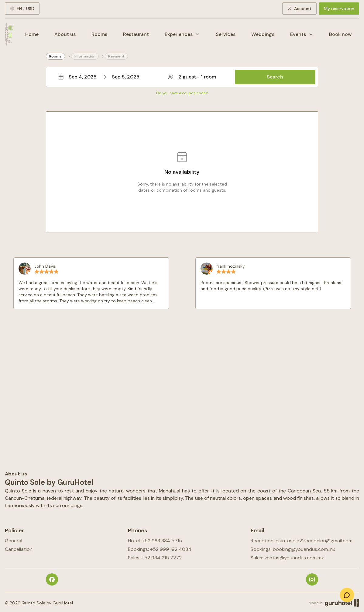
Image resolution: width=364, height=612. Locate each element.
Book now (340, 34)
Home (32, 34)
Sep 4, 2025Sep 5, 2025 (99, 77)
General (14, 541)
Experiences (182, 34)
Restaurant (136, 34)
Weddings (263, 34)
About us (65, 34)
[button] (182, 77)
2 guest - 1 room (192, 77)
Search (275, 77)
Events (302, 34)
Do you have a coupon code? (182, 93)
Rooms (99, 34)
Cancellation (19, 549)
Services (226, 34)
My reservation (339, 9)
